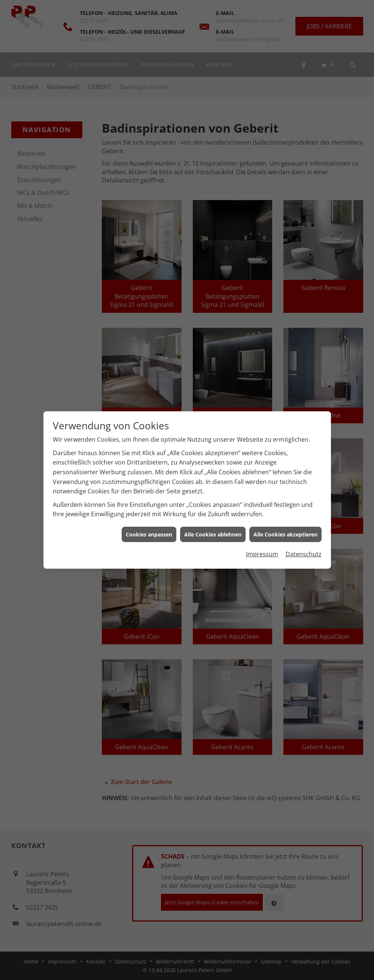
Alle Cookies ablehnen (213, 534)
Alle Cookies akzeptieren (285, 534)
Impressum (262, 554)
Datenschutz (304, 554)
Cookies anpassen (149, 534)
